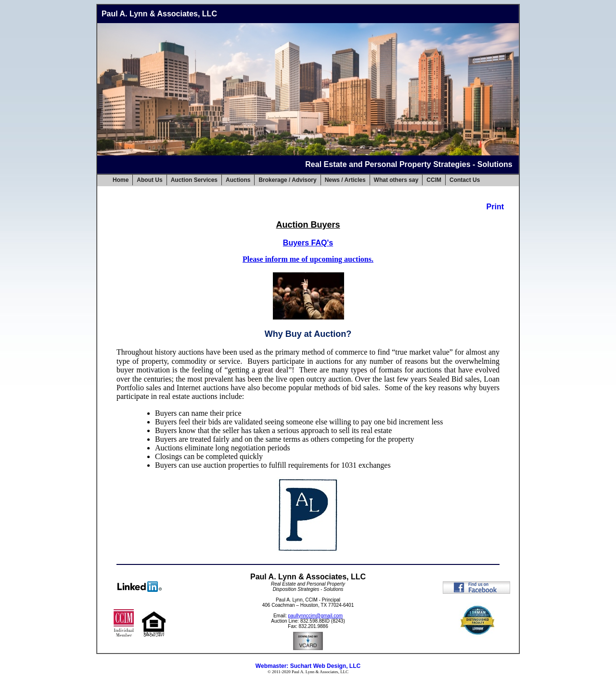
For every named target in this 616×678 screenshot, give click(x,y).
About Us (149, 180)
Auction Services (194, 180)
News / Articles (345, 180)
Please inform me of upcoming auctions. (308, 259)
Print (495, 207)
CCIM (434, 180)
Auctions (238, 180)
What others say (396, 180)
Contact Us (465, 180)
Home (121, 180)
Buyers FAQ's (308, 243)
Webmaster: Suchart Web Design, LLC (308, 666)
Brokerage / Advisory (287, 180)
